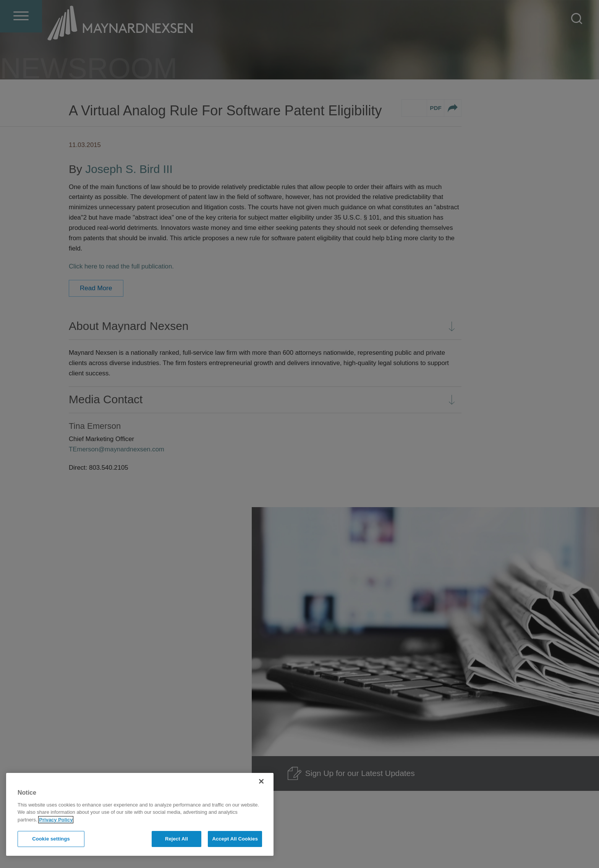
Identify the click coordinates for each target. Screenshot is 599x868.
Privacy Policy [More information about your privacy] (56, 820)
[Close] (261, 781)
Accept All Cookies (235, 839)
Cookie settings (51, 839)
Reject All (176, 839)
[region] (140, 814)
